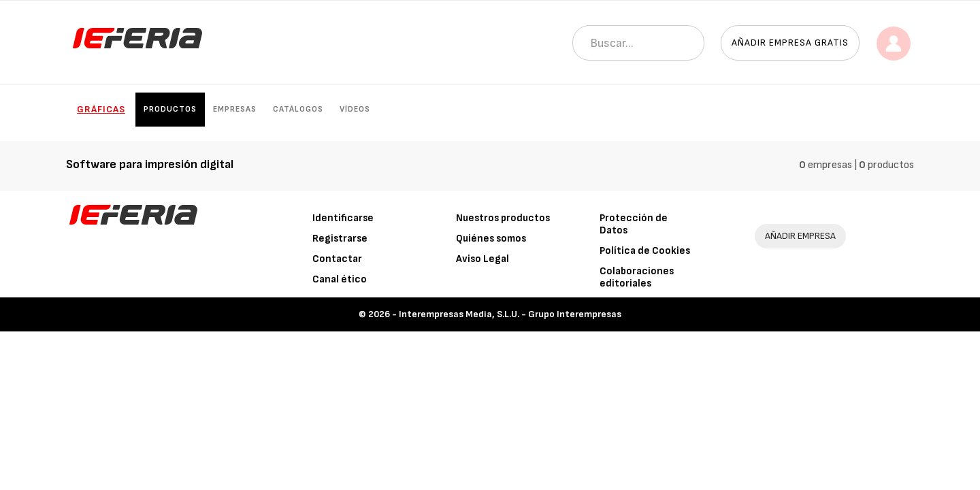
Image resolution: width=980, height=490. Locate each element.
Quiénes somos (491, 239)
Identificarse (343, 218)
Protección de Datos (634, 224)
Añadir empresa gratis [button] (790, 43)
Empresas (235, 109)
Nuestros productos (503, 218)
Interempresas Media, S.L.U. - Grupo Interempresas (510, 314)
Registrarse (340, 239)
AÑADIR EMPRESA (800, 236)
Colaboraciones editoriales (637, 277)
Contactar (337, 259)
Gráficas (101, 109)
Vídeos (355, 109)
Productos (170, 109)
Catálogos (298, 109)
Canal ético (340, 279)
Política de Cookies (645, 251)
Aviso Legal (483, 259)
